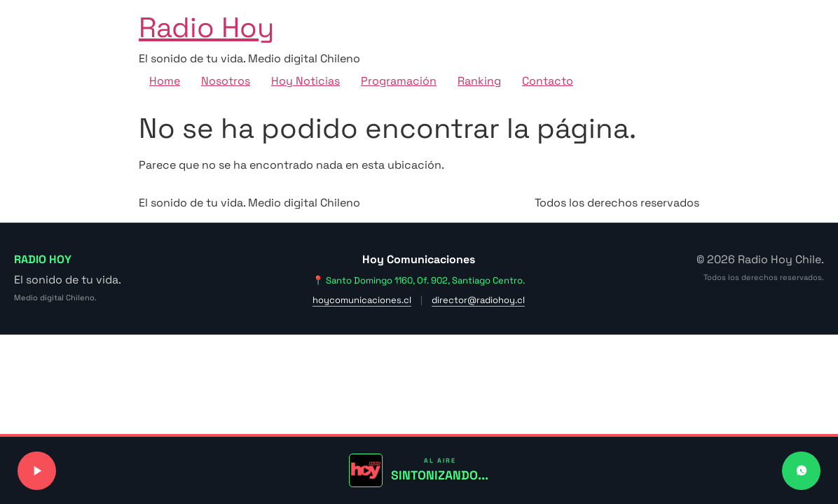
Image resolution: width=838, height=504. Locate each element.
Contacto (548, 81)
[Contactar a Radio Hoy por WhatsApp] (801, 471)
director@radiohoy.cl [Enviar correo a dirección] (478, 300)
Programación (399, 81)
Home (165, 81)
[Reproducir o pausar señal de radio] (37, 471)
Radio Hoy (206, 28)
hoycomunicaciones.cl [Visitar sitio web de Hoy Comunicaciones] (362, 300)
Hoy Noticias (305, 81)
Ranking (479, 81)
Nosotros (226, 81)
